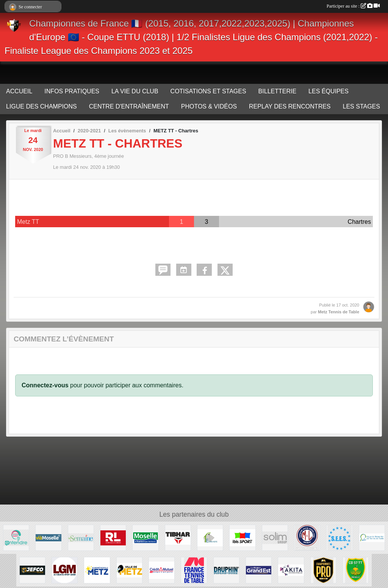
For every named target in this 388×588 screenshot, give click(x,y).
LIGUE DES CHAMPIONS (41, 106)
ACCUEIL (19, 91)
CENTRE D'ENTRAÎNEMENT (129, 106)
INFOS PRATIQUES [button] (72, 91)
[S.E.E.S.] (339, 537)
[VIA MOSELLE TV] (48, 537)
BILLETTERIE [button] (277, 91)
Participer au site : (353, 6)
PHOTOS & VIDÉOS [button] (209, 106)
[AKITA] (291, 570)
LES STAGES (361, 106)
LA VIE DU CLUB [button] (135, 91)
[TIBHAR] (178, 537)
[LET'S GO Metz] (65, 570)
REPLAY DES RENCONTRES (290, 106)
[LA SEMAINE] (81, 537)
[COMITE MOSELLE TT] (356, 570)
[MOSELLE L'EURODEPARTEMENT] (145, 537)
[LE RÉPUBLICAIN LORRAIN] (113, 537)
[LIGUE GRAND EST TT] (372, 537)
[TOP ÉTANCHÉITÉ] (210, 537)
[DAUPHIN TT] (226, 570)
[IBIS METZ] (242, 537)
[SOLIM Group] (275, 537)
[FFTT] (194, 570)
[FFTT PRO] (323, 570)
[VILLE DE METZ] (129, 570)
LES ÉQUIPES (329, 91)
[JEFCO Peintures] (32, 570)
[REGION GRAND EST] (259, 570)
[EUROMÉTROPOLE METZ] (97, 570)
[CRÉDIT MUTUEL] (162, 570)
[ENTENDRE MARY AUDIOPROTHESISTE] (16, 537)
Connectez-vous (45, 385)
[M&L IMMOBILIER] (307, 537)
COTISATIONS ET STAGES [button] (208, 91)
